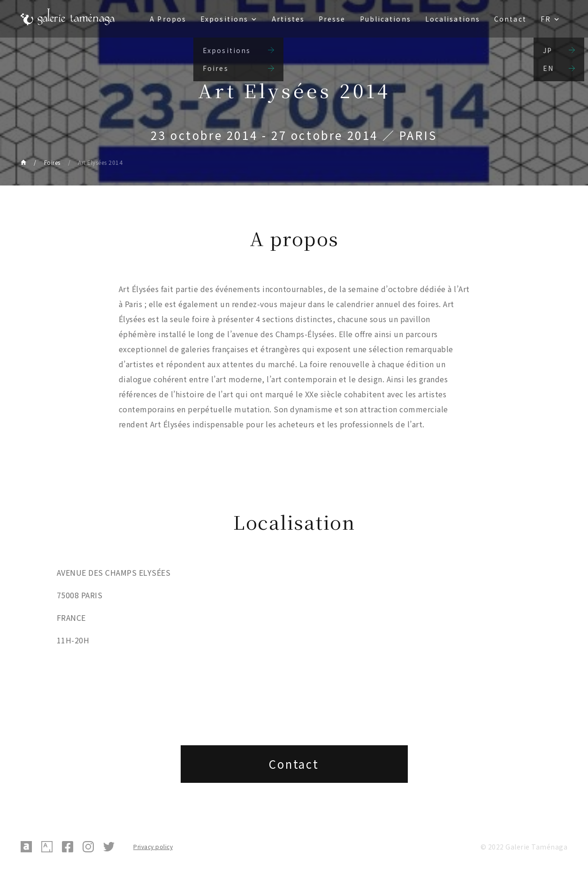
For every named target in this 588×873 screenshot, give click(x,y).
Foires (52, 162)
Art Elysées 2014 (100, 162)
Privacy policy (153, 846)
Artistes (288, 19)
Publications (386, 19)
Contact (510, 19)
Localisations (453, 19)
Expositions (224, 19)
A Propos (168, 19)
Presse (332, 19)
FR (546, 19)
